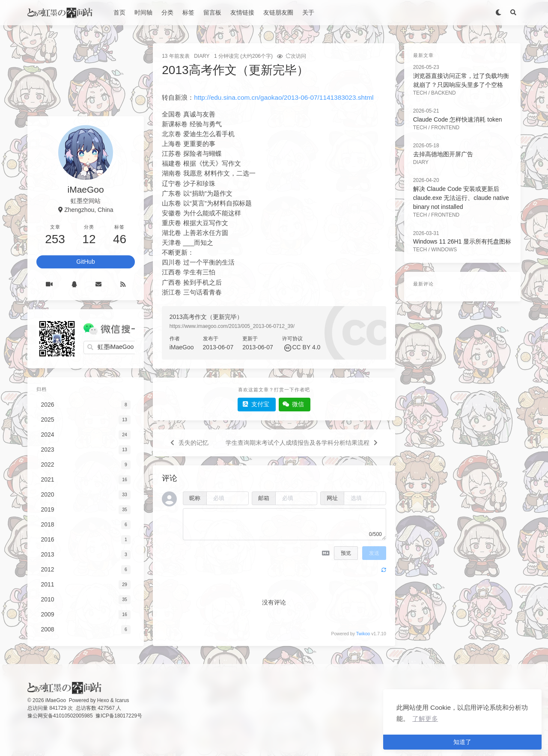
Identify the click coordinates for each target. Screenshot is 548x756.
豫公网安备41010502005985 (60, 716)
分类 (167, 12)
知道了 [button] (462, 742)
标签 (188, 12)
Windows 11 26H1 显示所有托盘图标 (462, 241)
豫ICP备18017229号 (119, 716)
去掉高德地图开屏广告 (443, 154)
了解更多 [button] (425, 719)
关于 (308, 12)
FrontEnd (445, 128)
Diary (202, 56)
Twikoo (363, 634)
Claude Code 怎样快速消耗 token (458, 119)
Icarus (122, 700)
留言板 (212, 12)
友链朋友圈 (278, 12)
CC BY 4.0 (306, 347)
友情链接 (242, 12)
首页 (119, 12)
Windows (444, 250)
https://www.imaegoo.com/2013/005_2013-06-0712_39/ (232, 326)
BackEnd (444, 93)
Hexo (103, 700)
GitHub (86, 262)
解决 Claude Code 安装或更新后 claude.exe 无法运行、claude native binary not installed (461, 198)
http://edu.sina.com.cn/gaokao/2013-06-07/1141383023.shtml (284, 97)
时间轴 (143, 12)
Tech (420, 93)
